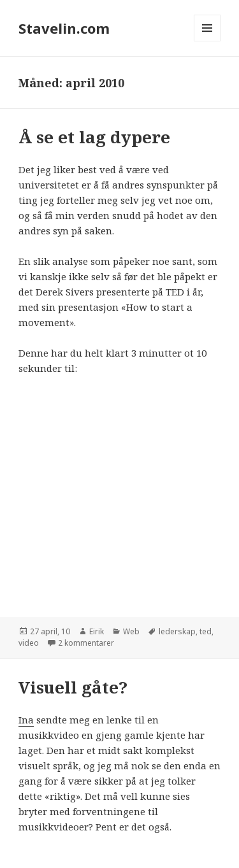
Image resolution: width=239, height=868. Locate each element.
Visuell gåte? (73, 687)
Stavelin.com (64, 28)
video (29, 643)
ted (206, 631)
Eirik (97, 631)
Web (131, 631)
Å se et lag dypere (94, 137)
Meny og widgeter (207, 41)
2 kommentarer (86, 643)
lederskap (177, 631)
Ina (26, 720)
